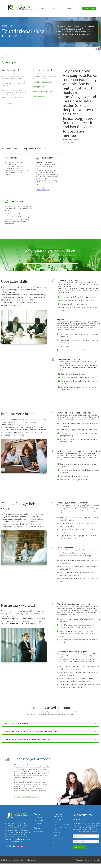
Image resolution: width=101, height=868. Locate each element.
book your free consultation (28, 797)
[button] (57, 8)
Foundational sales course (59, 820)
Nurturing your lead (39, 96)
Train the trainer (58, 838)
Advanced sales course (62, 824)
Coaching (56, 835)
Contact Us (57, 843)
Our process (38, 824)
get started (9, 104)
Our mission (38, 817)
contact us (55, 714)
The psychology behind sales (42, 91)
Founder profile (39, 820)
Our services (58, 814)
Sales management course (61, 828)
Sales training (58, 816)
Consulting (57, 832)
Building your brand (39, 87)
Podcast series (39, 831)
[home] (20, 8)
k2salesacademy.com (43, 190)
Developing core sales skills (42, 82)
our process (41, 8)
